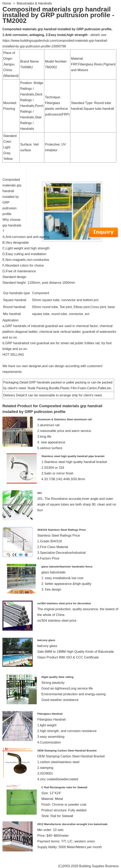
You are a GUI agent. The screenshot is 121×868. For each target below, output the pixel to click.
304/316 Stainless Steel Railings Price (62, 530)
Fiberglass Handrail (50, 714)
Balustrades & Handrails (34, 3)
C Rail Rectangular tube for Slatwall (64, 787)
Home (7, 3)
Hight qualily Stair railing (57, 677)
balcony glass (46, 640)
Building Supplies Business (99, 866)
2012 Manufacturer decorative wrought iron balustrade (72, 824)
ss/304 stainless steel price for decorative (64, 603)
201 (40, 493)
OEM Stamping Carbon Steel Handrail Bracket (67, 751)
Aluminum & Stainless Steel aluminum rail (64, 419)
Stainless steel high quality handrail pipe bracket (73, 456)
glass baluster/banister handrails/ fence (67, 567)
